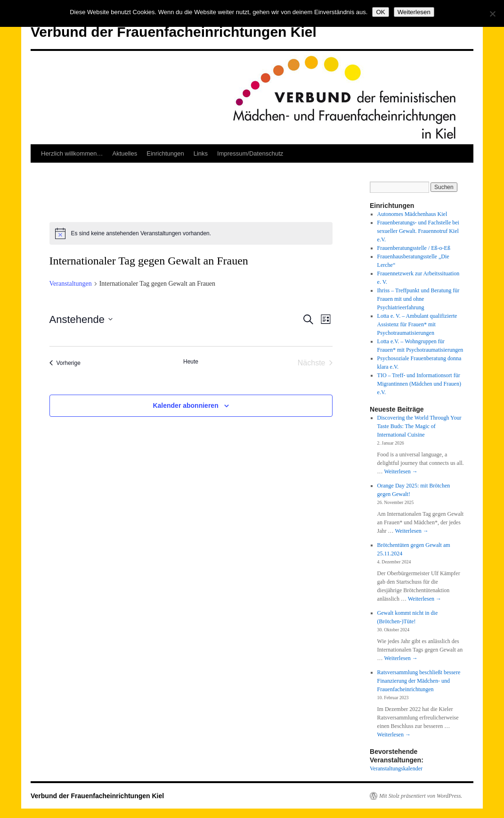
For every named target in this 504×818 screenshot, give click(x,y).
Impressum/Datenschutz (250, 153)
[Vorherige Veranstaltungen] (65, 363)
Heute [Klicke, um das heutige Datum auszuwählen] (191, 362)
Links (201, 153)
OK (380, 12)
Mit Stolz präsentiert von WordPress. (421, 796)
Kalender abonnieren (185, 405)
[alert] (191, 233)
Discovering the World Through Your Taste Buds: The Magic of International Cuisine (419, 426)
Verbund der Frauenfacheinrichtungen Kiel (174, 32)
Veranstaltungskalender (396, 768)
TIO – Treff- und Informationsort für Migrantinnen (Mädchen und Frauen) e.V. (419, 384)
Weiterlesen (401, 471)
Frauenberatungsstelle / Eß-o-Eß (414, 248)
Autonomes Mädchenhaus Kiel (412, 214)
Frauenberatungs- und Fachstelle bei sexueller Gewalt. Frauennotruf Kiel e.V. (418, 231)
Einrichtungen (165, 153)
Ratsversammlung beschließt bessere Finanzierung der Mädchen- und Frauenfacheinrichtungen (419, 681)
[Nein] (492, 14)
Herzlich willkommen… (72, 153)
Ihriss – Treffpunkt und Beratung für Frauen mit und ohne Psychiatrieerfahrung (419, 299)
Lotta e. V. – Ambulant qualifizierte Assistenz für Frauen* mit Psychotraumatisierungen (417, 324)
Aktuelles (125, 153)
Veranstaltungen (71, 284)
